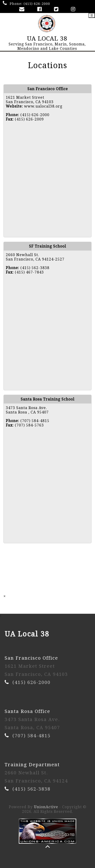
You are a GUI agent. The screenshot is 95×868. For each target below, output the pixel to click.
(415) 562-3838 (32, 789)
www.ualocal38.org (43, 106)
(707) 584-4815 (32, 736)
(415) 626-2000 (37, 4)
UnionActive (46, 807)
